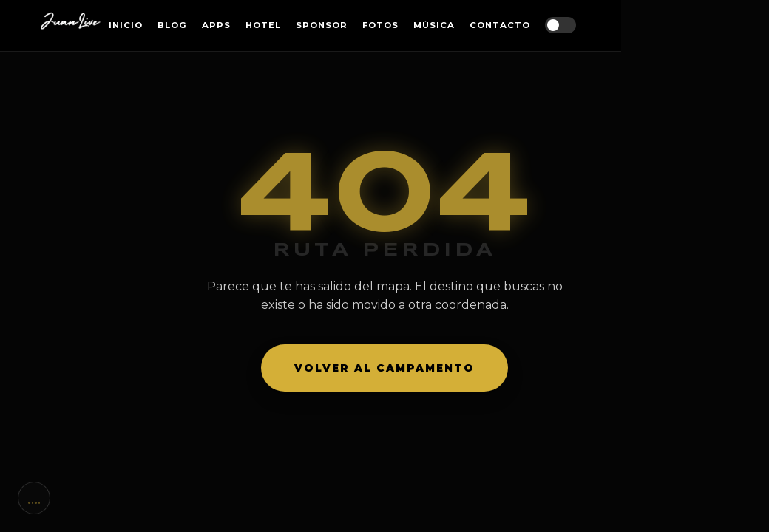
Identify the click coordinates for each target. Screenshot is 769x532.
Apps (216, 25)
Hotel (263, 25)
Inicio (126, 25)
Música (434, 25)
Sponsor (322, 25)
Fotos (380, 25)
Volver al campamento (384, 368)
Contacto (500, 25)
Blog (172, 25)
